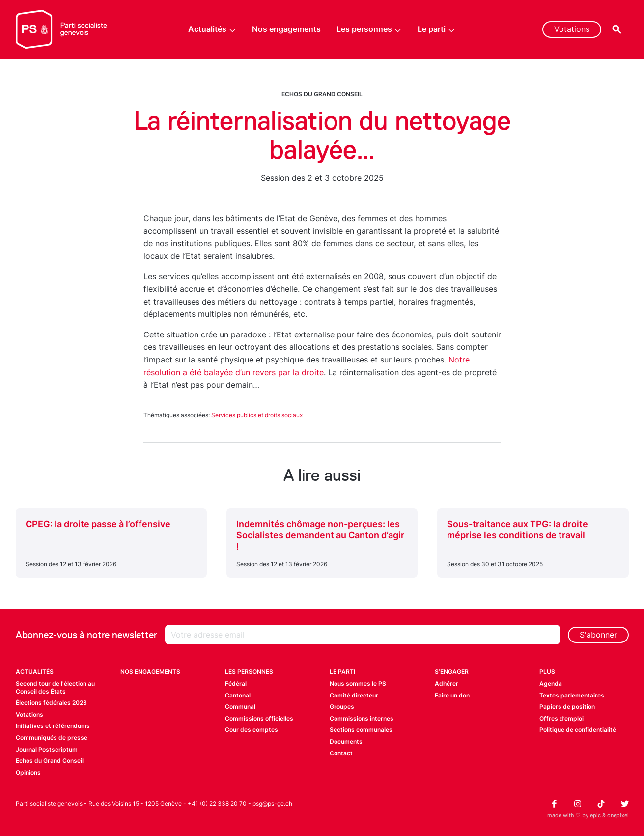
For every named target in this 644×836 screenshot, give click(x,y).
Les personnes (369, 29)
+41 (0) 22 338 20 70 (217, 803)
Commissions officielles (259, 718)
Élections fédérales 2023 (51, 703)
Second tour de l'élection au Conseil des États (55, 687)
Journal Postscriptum (47, 749)
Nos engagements (286, 29)
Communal (240, 707)
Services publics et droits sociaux (257, 415)
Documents (346, 741)
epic (595, 815)
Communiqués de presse (52, 738)
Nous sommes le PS (358, 683)
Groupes (342, 707)
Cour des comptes (252, 730)
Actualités (212, 29)
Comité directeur (354, 695)
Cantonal (238, 695)
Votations (572, 29)
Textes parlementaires (572, 695)
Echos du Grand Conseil (322, 94)
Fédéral (236, 683)
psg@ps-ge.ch (272, 803)
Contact (341, 753)
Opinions (28, 772)
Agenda (551, 683)
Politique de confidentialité (578, 730)
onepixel (618, 815)
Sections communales (361, 730)
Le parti (436, 29)
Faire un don (452, 695)
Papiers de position (567, 707)
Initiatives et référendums (53, 726)
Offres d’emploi (561, 718)
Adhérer (447, 683)
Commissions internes (362, 718)
